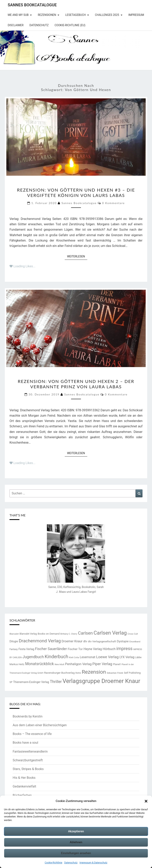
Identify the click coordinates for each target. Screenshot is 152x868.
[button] (146, 801)
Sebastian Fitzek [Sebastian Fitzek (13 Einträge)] (115, 673)
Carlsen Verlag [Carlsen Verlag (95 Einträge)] (110, 633)
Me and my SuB (18, 15)
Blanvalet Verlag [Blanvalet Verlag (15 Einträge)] (28, 634)
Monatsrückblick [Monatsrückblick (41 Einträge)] (39, 664)
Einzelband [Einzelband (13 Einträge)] (135, 642)
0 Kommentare (114, 203)
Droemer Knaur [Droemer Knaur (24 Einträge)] (72, 641)
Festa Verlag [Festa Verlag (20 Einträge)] (26, 649)
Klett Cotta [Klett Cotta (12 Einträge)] (74, 657)
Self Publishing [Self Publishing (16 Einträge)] (132, 673)
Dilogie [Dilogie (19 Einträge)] (14, 641)
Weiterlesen (77, 256)
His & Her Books (24, 778)
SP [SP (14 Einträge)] (11, 682)
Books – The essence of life (32, 734)
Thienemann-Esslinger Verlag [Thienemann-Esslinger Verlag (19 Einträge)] (31, 682)
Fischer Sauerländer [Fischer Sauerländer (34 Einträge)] (51, 649)
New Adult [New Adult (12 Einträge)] (59, 664)
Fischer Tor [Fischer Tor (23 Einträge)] (75, 649)
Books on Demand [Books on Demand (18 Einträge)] (49, 634)
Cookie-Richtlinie (54, 863)
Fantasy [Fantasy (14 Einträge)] (14, 649)
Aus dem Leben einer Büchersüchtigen (40, 725)
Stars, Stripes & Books (28, 769)
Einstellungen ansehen (76, 853)
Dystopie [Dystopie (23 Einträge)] (123, 641)
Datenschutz (71, 863)
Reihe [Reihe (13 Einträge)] (78, 673)
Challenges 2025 (107, 15)
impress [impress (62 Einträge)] (124, 649)
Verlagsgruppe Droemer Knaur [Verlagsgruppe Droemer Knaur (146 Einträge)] (101, 681)
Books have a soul (25, 743)
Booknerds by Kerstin (28, 716)
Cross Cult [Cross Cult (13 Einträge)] (133, 634)
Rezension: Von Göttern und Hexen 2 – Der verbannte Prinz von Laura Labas (76, 384)
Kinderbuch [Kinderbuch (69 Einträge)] (56, 657)
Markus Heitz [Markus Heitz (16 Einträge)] (17, 664)
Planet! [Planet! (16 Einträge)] (117, 664)
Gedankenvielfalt (24, 786)
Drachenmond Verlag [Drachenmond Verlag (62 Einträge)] (40, 641)
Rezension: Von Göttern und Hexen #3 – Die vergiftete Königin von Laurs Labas (76, 192)
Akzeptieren (76, 831)
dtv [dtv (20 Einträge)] (85, 641)
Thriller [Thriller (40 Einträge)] (56, 682)
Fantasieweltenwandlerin (30, 751)
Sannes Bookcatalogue (32, 5)
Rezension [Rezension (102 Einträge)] (94, 672)
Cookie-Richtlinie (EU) (70, 25)
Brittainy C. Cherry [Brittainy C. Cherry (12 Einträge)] (69, 634)
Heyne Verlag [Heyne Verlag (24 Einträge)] (93, 649)
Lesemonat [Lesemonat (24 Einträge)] (88, 657)
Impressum (136, 15)
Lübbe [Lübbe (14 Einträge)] (138, 657)
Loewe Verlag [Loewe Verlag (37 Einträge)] (107, 657)
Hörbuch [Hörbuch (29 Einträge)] (109, 649)
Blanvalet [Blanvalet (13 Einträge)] (14, 634)
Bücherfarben (22, 795)
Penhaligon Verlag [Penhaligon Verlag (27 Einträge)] (78, 664)
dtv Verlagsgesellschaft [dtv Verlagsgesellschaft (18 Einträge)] (102, 641)
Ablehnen (76, 842)
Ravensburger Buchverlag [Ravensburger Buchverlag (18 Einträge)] (59, 673)
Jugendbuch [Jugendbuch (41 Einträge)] (33, 657)
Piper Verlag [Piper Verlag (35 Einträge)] (102, 664)
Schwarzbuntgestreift (28, 760)
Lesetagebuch (76, 15)
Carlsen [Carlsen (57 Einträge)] (85, 633)
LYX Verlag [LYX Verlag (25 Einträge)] (127, 657)
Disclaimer (16, 25)
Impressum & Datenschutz (94, 863)
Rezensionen (47, 15)
